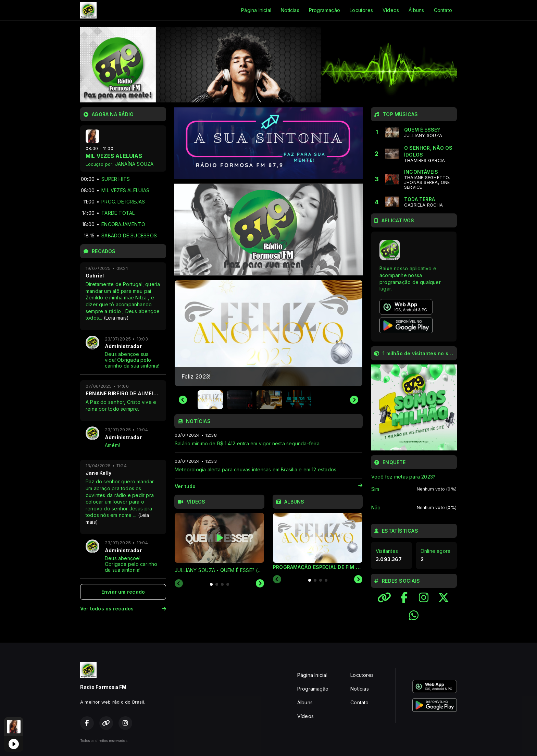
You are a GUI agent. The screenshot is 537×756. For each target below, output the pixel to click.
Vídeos (391, 10)
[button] (210, 400)
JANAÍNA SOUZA (134, 164)
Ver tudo (268, 486)
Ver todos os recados (123, 609)
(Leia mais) (116, 318)
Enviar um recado (123, 592)
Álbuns (416, 10)
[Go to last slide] (183, 400)
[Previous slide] (179, 584)
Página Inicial (256, 10)
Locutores (361, 10)
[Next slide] (354, 400)
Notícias (290, 10)
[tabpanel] (219, 543)
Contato (443, 10)
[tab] (211, 584)
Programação (324, 10)
